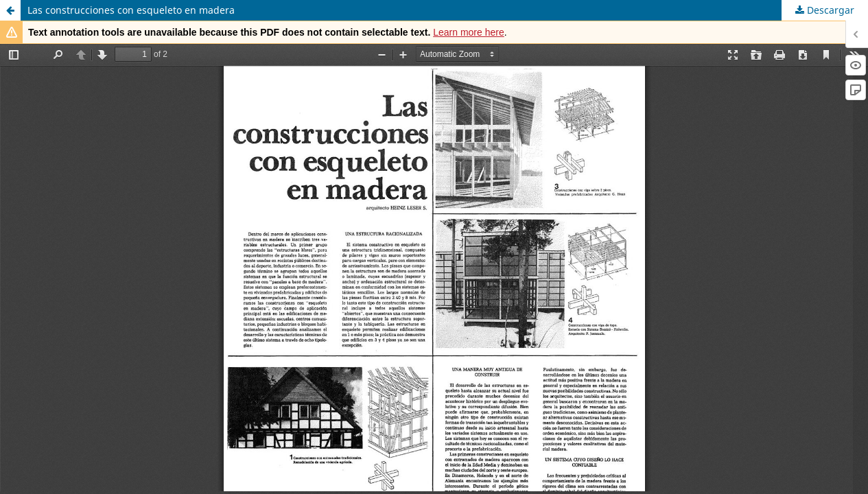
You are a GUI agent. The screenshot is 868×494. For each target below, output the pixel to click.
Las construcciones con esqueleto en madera (131, 10)
